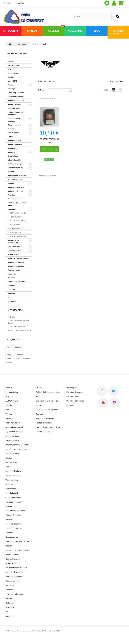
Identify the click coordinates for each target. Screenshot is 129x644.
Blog (97, 31)
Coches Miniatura (15, 251)
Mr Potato (12, 293)
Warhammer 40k (16, 229)
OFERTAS (56, 29)
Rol (9, 297)
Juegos (10, 347)
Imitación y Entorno (16, 191)
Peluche (11, 183)
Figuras (11, 85)
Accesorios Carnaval (16, 97)
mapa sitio (19, 3)
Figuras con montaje (16, 100)
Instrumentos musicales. (17, 176)
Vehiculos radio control (17, 282)
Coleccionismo (14, 199)
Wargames (12, 209)
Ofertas (11, 77)
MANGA (11, 62)
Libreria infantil (14, 160)
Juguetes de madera (16, 262)
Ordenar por (43, 90)
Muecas (21, 351)
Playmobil (11, 355)
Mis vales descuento (75, 392)
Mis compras (72, 388)
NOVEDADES (75, 31)
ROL (10, 69)
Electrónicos (13, 156)
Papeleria (12, 286)
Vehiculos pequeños (16, 266)
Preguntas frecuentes (18, 327)
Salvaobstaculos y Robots (18, 258)
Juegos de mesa (14, 104)
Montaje (20, 355)
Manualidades (13, 133)
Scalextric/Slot (14, 254)
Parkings (11, 89)
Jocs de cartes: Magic (18, 221)
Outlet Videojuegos (15, 164)
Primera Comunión (15, 179)
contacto (8, 3)
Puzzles (11, 129)
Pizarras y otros (14, 270)
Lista (120, 90)
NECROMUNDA (16, 217)
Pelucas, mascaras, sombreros (15, 113)
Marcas (32, 31)
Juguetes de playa (15, 141)
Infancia (26, 358)
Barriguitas (12, 301)
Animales (12, 278)
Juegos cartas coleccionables (14, 242)
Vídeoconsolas (14, 148)
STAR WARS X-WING (18, 213)
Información (15, 310)
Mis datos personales (75, 401)
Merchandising (14, 65)
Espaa (9, 358)
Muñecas (11, 152)
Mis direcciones (73, 396)
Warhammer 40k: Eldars (19, 236)
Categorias (11, 31)
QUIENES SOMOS (118, 32)
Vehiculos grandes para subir (17, 204)
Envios (12, 317)
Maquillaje (12, 274)
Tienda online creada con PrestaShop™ (24, 631)
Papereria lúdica (14, 108)
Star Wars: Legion (16, 233)
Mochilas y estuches (16, 93)
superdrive (11, 351)
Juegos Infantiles (15, 125)
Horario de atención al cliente (20, 331)
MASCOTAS (12, 81)
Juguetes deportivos (16, 187)
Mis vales (70, 405)
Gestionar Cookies (44, 432)
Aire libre (11, 195)
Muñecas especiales (16, 168)
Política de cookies (44, 423)
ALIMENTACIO (14, 73)
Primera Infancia (14, 247)
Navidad (11, 172)
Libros (10, 137)
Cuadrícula (114, 90)
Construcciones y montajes (15, 120)
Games (9, 362)
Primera (17, 358)
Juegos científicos (15, 144)
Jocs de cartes (15, 225)
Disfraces (12, 289)
